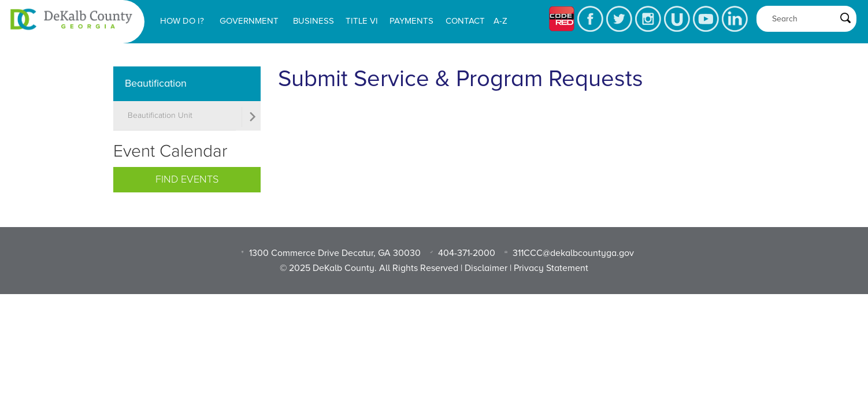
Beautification (156, 83)
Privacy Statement (551, 268)
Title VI (362, 21)
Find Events (187, 180)
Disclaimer (486, 268)
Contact (465, 21)
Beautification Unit (160, 116)
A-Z (500, 21)
